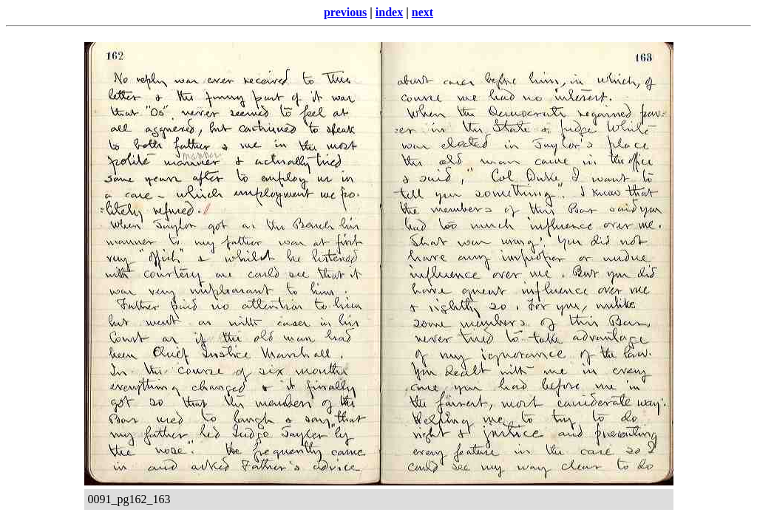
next (422, 12)
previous (345, 12)
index (389, 12)
